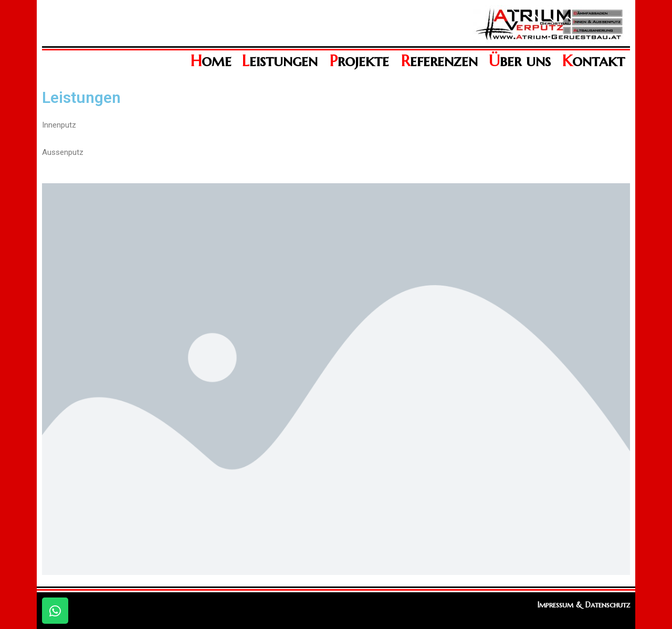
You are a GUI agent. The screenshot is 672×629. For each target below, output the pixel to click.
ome (211, 61)
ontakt (594, 61)
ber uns (520, 61)
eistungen (280, 61)
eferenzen (439, 61)
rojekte (359, 61)
